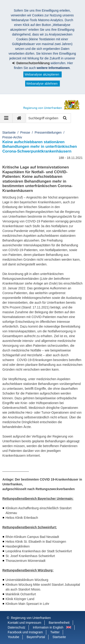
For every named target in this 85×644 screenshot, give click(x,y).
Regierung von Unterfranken (31, 618)
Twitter (55, 632)
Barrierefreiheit (59, 623)
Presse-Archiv (12, 137)
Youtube (13, 637)
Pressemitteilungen (48, 132)
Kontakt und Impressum (24, 623)
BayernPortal (36, 637)
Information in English (48, 627)
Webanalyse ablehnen (42, 84)
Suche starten (64, 118)
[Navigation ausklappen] (6, 118)
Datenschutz (17, 627)
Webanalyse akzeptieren (42, 74)
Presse (25, 132)
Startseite (9, 132)
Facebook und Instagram (25, 632)
